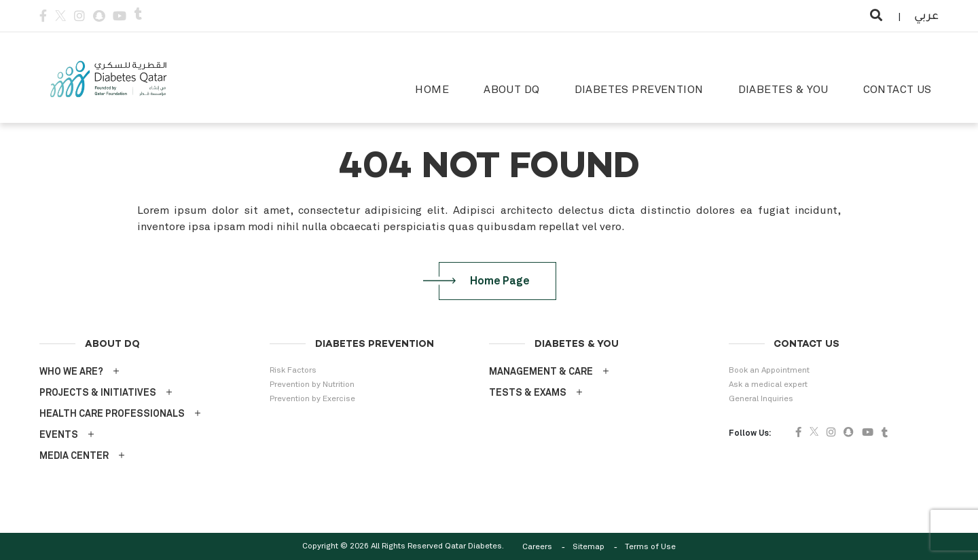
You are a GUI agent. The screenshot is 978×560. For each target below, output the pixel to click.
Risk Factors (293, 371)
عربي (926, 17)
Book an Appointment (769, 371)
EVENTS (59, 435)
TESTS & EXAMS (528, 393)
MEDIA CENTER (74, 456)
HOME (432, 90)
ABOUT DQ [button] (511, 90)
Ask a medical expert (768, 385)
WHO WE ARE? (71, 372)
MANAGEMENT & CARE (541, 372)
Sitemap (588, 547)
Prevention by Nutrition (312, 385)
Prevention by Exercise (312, 399)
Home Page (492, 281)
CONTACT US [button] (898, 90)
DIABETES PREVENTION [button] (639, 90)
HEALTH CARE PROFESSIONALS (112, 414)
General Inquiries (761, 399)
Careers (537, 547)
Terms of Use (650, 547)
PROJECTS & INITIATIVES (98, 393)
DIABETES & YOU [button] (783, 90)
